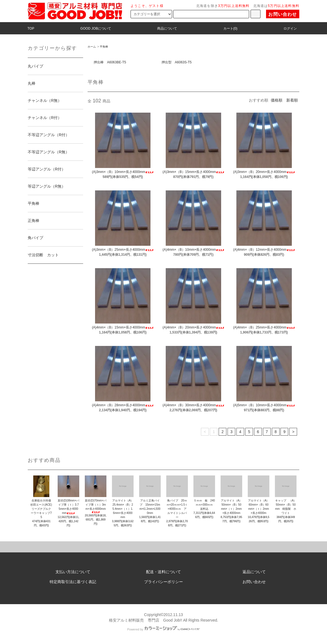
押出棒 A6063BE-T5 (110, 62)
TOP (31, 29)
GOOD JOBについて (96, 29)
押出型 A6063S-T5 (177, 62)
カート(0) (230, 29)
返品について (254, 572)
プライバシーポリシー (163, 582)
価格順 (277, 100)
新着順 (292, 100)
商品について (167, 29)
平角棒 (104, 47)
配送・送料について (163, 572)
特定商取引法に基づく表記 (73, 582)
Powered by (163, 629)
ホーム (92, 47)
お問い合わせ (283, 14)
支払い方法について (73, 572)
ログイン (290, 29)
